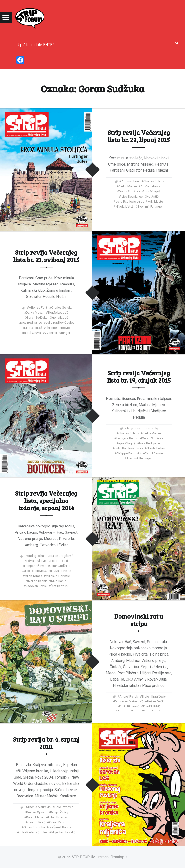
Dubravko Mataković (129, 701)
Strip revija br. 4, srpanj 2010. (46, 743)
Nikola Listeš (125, 207)
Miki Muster (156, 201)
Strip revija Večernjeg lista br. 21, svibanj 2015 (46, 256)
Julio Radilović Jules (130, 201)
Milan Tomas (33, 576)
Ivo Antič (152, 196)
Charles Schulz (154, 181)
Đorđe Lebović (151, 186)
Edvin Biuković (36, 561)
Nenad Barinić (38, 581)
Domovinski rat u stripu (139, 620)
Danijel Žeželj (59, 812)
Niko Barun (59, 581)
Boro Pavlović (64, 807)
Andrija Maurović (39, 807)
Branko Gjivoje (36, 812)
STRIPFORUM (83, 857)
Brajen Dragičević (61, 556)
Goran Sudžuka (129, 191)
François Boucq (127, 438)
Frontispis (119, 857)
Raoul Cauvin (32, 333)
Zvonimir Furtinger (150, 207)
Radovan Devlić (36, 586)
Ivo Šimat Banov (60, 827)
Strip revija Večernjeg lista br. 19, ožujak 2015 (139, 376)
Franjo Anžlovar (35, 566)
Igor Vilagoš (152, 191)
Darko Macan (128, 186)
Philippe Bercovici (58, 328)
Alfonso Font (131, 181)
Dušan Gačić (156, 701)
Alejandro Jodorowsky (143, 428)
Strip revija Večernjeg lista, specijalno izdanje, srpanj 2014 (46, 500)
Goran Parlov (58, 822)
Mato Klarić (63, 571)
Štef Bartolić (59, 586)
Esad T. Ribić (59, 561)
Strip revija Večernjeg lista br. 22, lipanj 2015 (139, 136)
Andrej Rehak (36, 556)
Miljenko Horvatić (58, 576)
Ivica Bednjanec (132, 196)
